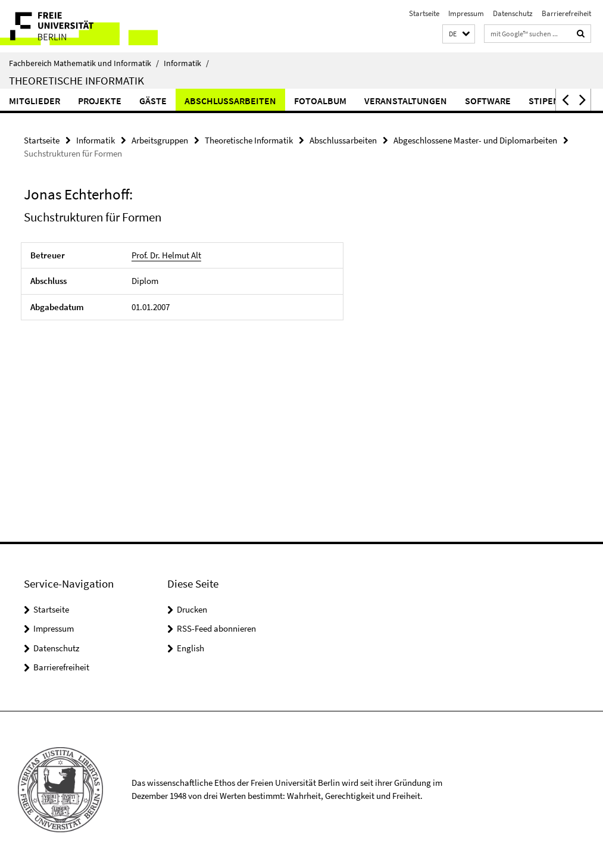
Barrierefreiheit (566, 13)
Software (488, 101)
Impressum (466, 13)
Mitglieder (35, 101)
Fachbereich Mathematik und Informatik (84, 63)
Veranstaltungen (406, 101)
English (190, 648)
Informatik (186, 63)
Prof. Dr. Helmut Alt (166, 255)
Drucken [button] (192, 609)
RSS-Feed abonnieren (216, 628)
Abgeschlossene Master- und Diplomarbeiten (475, 140)
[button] (459, 34)
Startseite (424, 13)
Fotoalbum (320, 101)
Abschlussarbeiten (230, 101)
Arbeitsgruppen (160, 140)
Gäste (153, 101)
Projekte (100, 101)
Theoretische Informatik (76, 80)
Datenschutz (513, 13)
